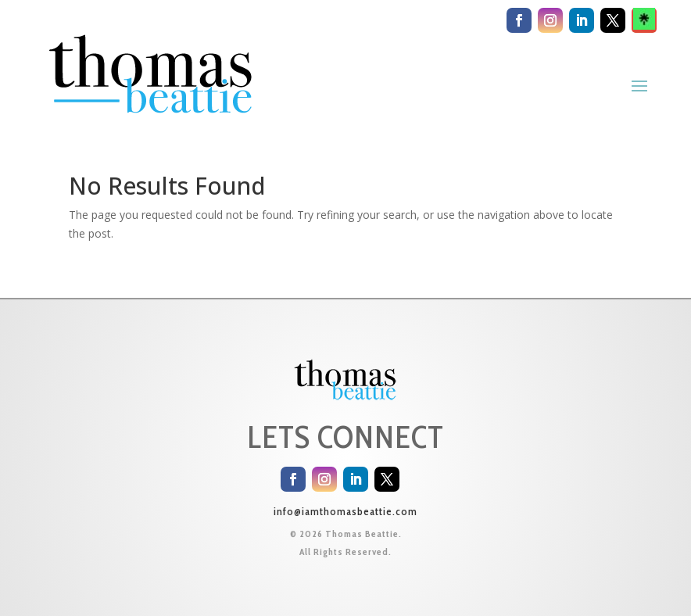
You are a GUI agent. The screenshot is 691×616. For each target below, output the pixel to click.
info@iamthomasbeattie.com (345, 511)
